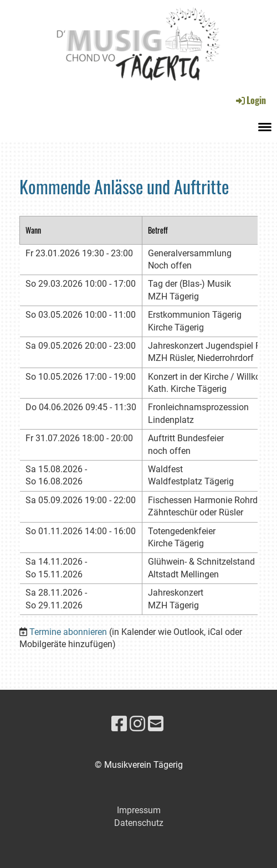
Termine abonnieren (68, 632)
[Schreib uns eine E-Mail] (156, 724)
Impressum (139, 810)
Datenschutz (139, 823)
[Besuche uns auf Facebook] (119, 724)
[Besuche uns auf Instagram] (137, 724)
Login (250, 100)
